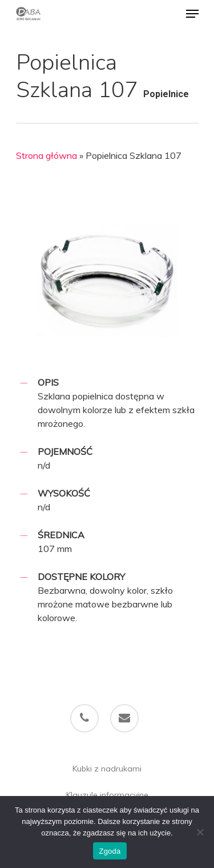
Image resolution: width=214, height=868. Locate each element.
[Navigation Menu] (192, 14)
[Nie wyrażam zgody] (200, 832)
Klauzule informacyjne (107, 795)
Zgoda (110, 851)
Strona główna (47, 155)
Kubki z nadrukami (107, 769)
